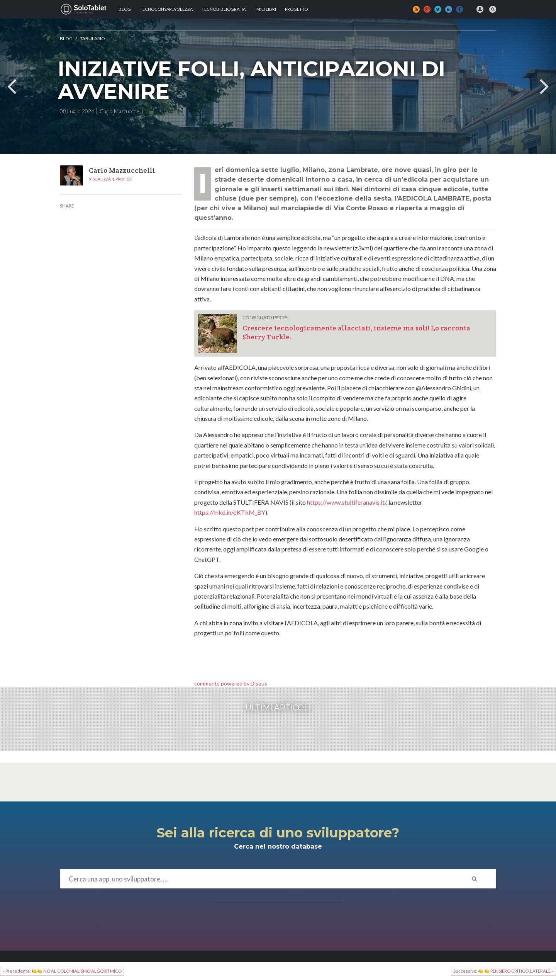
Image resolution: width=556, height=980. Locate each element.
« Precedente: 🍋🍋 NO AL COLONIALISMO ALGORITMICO (62, 971)
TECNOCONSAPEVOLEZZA (166, 9)
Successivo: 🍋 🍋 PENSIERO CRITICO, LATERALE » (503, 971)
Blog (125, 9)
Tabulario (92, 38)
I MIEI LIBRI (265, 9)
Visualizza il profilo (110, 179)
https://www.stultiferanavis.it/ (347, 502)
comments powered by (231, 683)
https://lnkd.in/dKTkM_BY (230, 512)
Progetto (296, 9)
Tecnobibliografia (224, 9)
